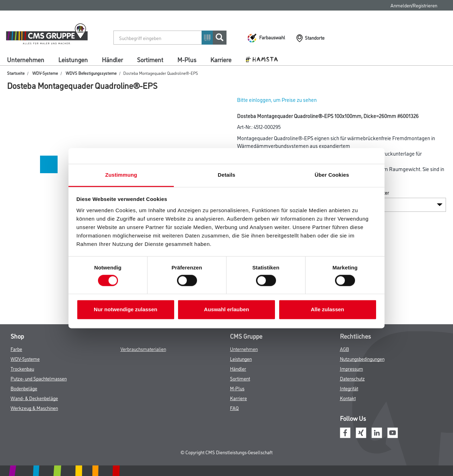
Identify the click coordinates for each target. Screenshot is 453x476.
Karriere (221, 59)
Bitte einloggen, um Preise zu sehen (277, 100)
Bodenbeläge (24, 388)
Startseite (16, 73)
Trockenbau (22, 368)
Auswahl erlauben (226, 310)
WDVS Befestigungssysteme (91, 73)
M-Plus (187, 59)
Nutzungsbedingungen (362, 358)
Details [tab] (226, 175)
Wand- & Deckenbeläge (34, 398)
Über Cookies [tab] (332, 175)
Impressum (352, 368)
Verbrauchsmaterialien (143, 349)
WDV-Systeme (45, 73)
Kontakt (348, 398)
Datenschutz (352, 378)
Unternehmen (26, 59)
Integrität (349, 388)
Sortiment (150, 59)
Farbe (16, 349)
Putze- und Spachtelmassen (39, 378)
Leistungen (73, 59)
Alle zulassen (327, 310)
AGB (344, 349)
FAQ (234, 408)
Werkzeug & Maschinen (34, 408)
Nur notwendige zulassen (126, 310)
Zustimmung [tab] (121, 175)
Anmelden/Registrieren (414, 5)
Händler (112, 59)
